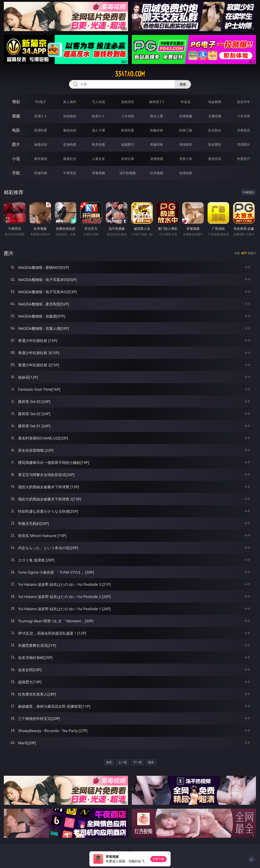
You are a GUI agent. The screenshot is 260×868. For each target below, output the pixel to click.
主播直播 (215, 116)
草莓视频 (99, 173)
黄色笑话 (215, 159)
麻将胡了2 (157, 102)
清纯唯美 (186, 144)
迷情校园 (157, 159)
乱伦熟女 (215, 130)
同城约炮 (41, 173)
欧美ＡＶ (99, 116)
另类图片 (244, 144)
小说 (16, 159)
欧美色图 (99, 144)
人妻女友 (99, 159)
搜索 (183, 84)
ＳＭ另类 (244, 116)
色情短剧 (186, 173)
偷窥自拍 (41, 144)
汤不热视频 (128, 173)
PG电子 (41, 102)
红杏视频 (157, 173)
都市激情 (41, 159)
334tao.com (130, 74)
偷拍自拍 (70, 130)
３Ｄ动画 (128, 116)
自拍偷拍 (70, 116)
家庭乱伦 (70, 159)
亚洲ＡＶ (41, 116)
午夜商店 (70, 173)
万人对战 (99, 102)
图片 (16, 144)
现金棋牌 (215, 102)
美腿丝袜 (157, 144)
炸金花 (186, 102)
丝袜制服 (186, 116)
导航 (16, 173)
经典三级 (186, 130)
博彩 (16, 102)
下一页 (138, 762)
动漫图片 (128, 144)
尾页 (151, 762)
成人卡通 (99, 130)
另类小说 (186, 159)
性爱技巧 (244, 159)
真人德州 (70, 102)
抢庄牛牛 (244, 102)
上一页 (122, 762)
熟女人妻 (157, 116)
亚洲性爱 (41, 130)
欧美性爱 (128, 130)
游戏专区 (128, 102)
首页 (109, 762)
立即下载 (158, 859)
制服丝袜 (157, 130)
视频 (16, 116)
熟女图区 (215, 144)
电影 (16, 130)
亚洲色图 (70, 144)
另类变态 (244, 130)
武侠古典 (128, 159)
